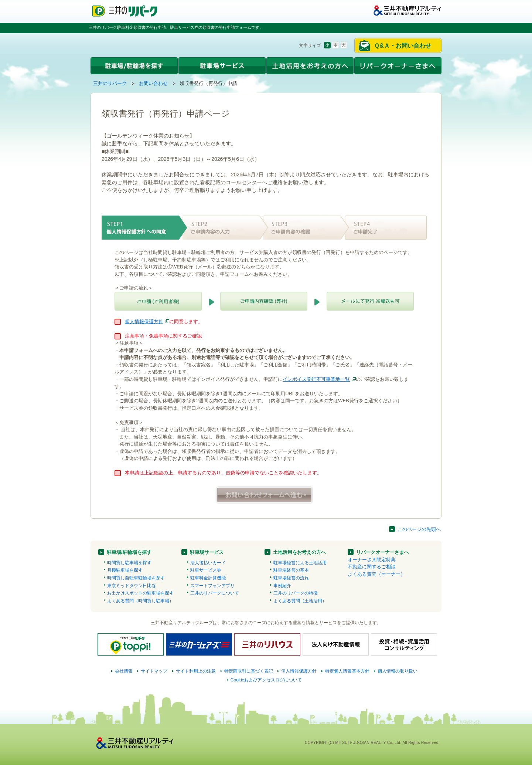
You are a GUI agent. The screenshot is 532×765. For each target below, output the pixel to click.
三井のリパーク (110, 83)
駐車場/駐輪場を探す (129, 552)
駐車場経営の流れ (291, 578)
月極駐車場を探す (125, 570)
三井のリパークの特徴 (296, 593)
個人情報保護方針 (144, 321)
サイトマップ (154, 671)
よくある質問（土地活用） (300, 601)
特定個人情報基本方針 (347, 671)
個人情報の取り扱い (398, 671)
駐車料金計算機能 (208, 578)
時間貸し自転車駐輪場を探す (136, 578)
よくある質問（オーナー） (376, 574)
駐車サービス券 (206, 570)
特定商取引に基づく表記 (249, 671)
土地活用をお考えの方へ (299, 552)
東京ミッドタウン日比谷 (132, 586)
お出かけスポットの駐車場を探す (140, 593)
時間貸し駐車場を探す (129, 563)
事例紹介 (282, 586)
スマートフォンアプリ (212, 586)
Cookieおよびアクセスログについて (266, 680)
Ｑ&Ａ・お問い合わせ (403, 46)
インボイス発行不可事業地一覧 (316, 379)
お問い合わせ (153, 83)
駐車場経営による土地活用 (300, 563)
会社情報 (124, 671)
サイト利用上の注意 (196, 671)
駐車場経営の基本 (291, 570)
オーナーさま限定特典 (372, 560)
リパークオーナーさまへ (383, 552)
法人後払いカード (208, 563)
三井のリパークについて (215, 593)
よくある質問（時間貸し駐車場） (140, 601)
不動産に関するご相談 (372, 567)
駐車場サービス (207, 552)
